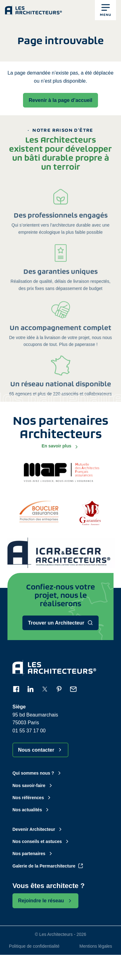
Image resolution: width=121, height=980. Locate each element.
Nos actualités (31, 810)
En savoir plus (61, 446)
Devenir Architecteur (38, 829)
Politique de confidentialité (34, 946)
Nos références (32, 798)
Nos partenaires (33, 854)
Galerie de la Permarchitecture (48, 866)
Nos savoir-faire (33, 785)
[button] (105, 10)
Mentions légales (96, 946)
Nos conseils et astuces (41, 841)
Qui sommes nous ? (37, 773)
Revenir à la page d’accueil (61, 100)
